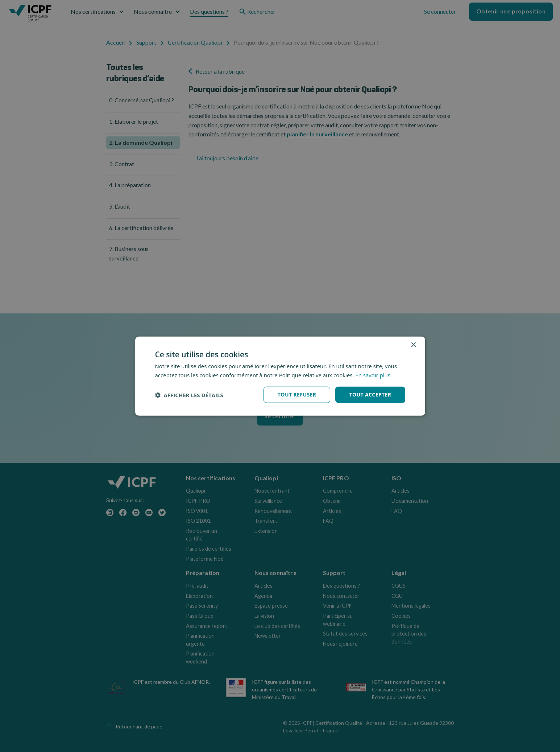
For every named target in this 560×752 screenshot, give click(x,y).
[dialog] (280, 376)
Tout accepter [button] (370, 395)
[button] (189, 395)
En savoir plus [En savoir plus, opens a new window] (373, 375)
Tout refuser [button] (297, 395)
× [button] (413, 345)
